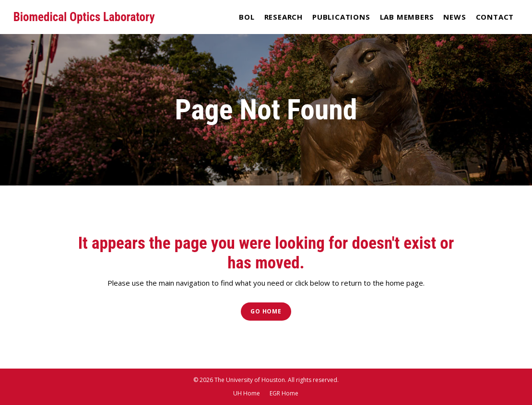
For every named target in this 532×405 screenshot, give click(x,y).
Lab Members (407, 17)
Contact (495, 17)
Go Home (266, 311)
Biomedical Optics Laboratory (84, 17)
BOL (247, 17)
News (455, 17)
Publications (341, 17)
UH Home (247, 393)
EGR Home (284, 393)
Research (284, 17)
